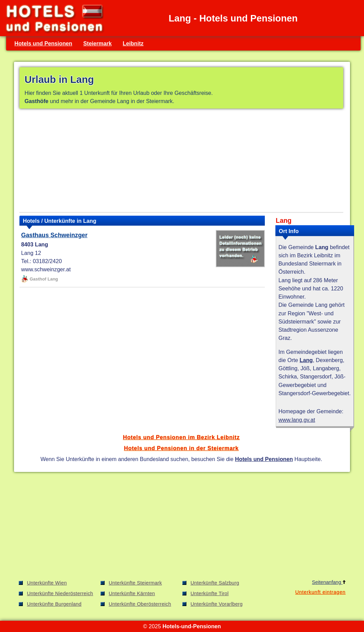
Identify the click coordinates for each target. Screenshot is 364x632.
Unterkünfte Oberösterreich (140, 604)
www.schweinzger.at (46, 269)
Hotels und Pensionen (43, 43)
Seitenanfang (329, 582)
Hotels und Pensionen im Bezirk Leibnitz (181, 437)
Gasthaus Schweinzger (54, 235)
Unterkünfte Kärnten (132, 593)
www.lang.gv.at (297, 420)
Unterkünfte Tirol (210, 593)
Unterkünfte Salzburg (215, 583)
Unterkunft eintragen (320, 592)
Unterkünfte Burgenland (54, 604)
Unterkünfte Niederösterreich (60, 593)
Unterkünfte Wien (47, 583)
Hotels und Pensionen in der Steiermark (181, 448)
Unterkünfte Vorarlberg (217, 604)
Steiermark (97, 43)
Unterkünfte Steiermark (135, 583)
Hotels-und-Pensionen (192, 626)
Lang (306, 360)
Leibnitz (133, 43)
